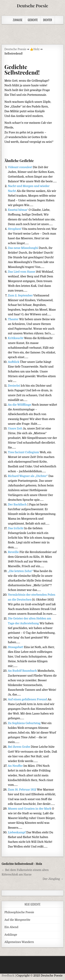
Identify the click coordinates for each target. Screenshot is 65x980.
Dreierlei (14, 386)
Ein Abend (11, 927)
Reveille (14, 552)
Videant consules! (20, 167)
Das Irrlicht (16, 528)
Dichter (48, 20)
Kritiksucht (16, 338)
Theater (13, 319)
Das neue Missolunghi (23, 248)
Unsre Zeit (15, 429)
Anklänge (11, 935)
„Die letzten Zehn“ (21, 571)
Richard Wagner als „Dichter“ (28, 476)
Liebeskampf (17, 832)
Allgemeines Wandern (19, 942)
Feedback (8, 976)
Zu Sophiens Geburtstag (24, 723)
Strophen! (15, 229)
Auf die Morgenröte (17, 920)
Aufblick (14, 362)
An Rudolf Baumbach (23, 671)
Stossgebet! (16, 647)
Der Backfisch (18, 505)
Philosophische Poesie (19, 912)
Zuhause (18, 20)
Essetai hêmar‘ (18, 210)
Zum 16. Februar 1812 (22, 790)
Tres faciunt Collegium (24, 452)
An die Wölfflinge (20, 405)
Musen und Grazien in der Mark (30, 809)
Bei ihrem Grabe (19, 747)
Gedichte (33, 20)
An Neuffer (16, 766)
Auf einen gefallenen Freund (28, 699)
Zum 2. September (21, 296)
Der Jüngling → (53, 879)
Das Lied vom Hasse (22, 272)
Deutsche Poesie (32, 6)
